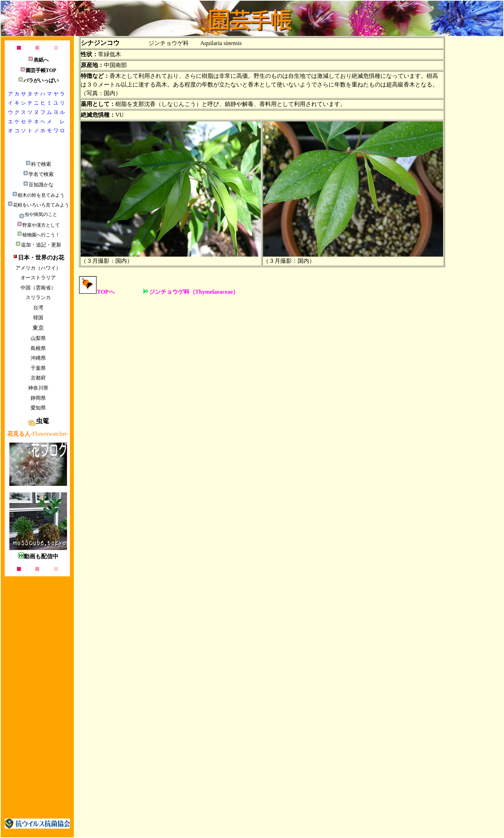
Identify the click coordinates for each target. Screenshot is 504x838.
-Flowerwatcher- (38, 434)
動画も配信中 (38, 556)
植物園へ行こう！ (38, 235)
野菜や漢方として (38, 225)
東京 (38, 328)
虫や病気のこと (38, 214)
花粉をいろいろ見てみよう (38, 205)
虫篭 (38, 421)
